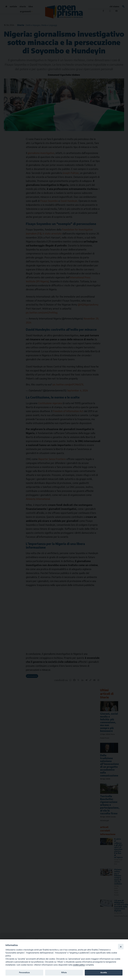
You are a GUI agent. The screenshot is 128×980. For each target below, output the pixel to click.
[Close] (121, 947)
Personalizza (24, 973)
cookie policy (79, 965)
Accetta (104, 973)
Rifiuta (64, 973)
